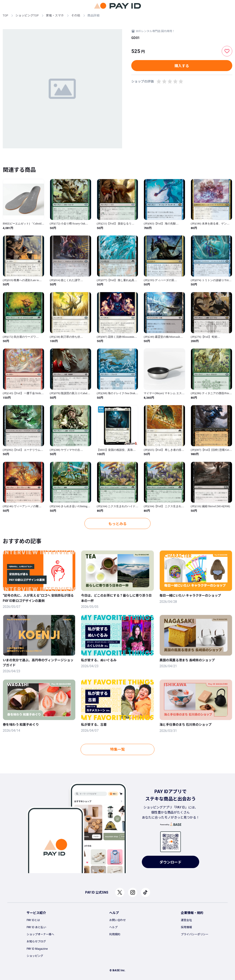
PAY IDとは (33, 920)
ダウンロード (171, 862)
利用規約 (115, 934)
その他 (76, 15)
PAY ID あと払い (36, 927)
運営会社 (186, 920)
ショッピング (35, 956)
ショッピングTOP (27, 15)
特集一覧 (117, 749)
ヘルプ (113, 927)
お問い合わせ (117, 920)
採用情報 (186, 927)
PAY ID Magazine (37, 949)
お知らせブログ (36, 941)
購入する (182, 66)
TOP (5, 15)
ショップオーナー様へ (40, 934)
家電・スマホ (55, 15)
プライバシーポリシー (195, 934)
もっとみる (117, 524)
